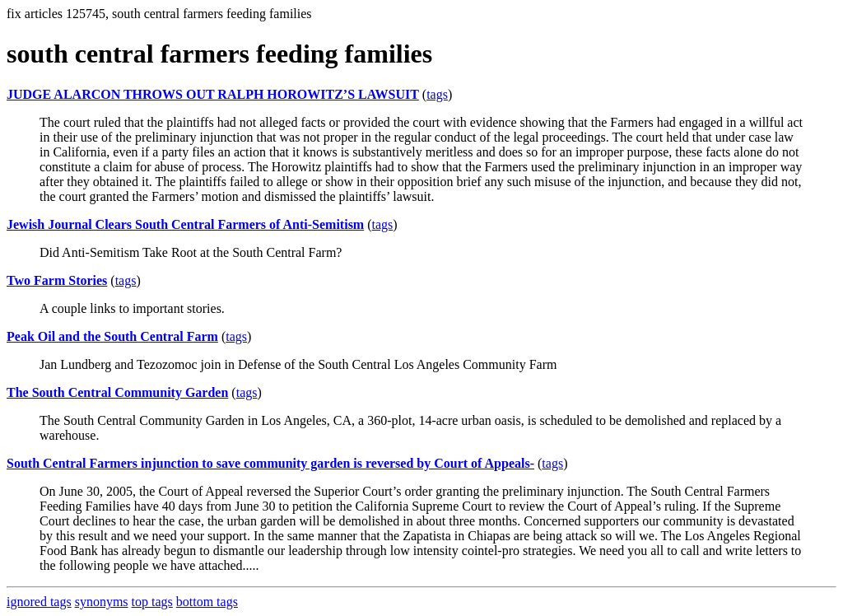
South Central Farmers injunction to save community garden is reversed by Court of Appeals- (270, 463)
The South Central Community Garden (117, 392)
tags (437, 94)
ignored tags (39, 602)
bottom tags (207, 602)
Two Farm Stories (57, 280)
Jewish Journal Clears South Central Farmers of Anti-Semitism (185, 224)
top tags (152, 602)
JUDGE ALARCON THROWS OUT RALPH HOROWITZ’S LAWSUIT (213, 94)
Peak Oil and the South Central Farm (112, 336)
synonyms (102, 602)
